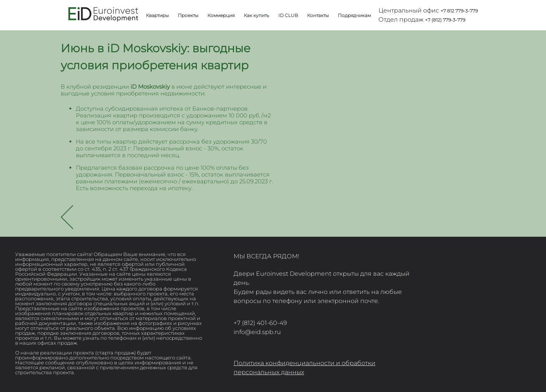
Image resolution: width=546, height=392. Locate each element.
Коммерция (221, 15)
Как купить (257, 15)
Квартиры (157, 15)
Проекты (188, 15)
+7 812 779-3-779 (459, 11)
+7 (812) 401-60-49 (260, 323)
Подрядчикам (354, 15)
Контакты (318, 15)
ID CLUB (288, 15)
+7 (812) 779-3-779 (445, 20)
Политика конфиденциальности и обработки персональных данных (304, 368)
